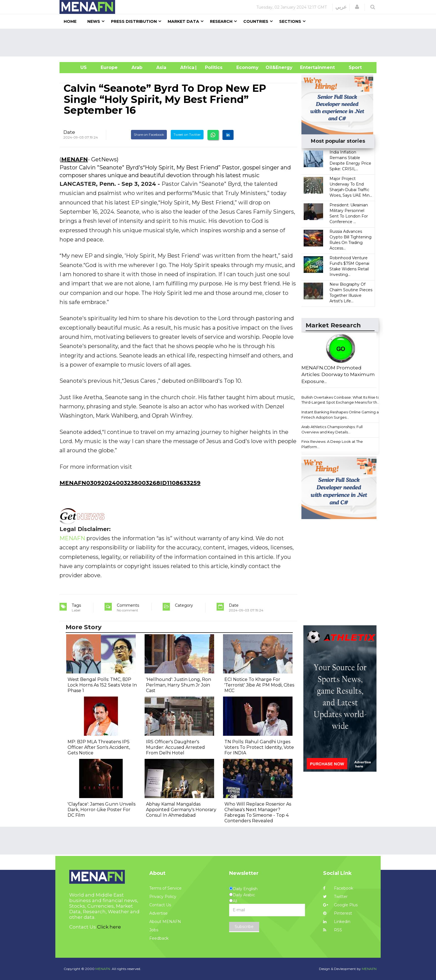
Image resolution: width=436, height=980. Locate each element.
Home (70, 21)
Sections (290, 21)
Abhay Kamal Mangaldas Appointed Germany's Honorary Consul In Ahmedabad (181, 810)
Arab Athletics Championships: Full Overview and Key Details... (332, 429)
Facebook (338, 888)
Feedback (159, 938)
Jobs (154, 930)
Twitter (335, 897)
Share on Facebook (149, 134)
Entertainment (309, 67)
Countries (256, 21)
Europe (109, 67)
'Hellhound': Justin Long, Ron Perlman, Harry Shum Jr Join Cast (179, 685)
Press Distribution (134, 21)
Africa (187, 67)
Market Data (183, 21)
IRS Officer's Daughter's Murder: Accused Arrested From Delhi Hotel (175, 747)
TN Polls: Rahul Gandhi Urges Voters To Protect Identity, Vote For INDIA (259, 747)
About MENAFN (165, 922)
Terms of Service (165, 888)
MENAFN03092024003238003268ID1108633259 (130, 483)
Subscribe (244, 927)
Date (69, 132)
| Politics (212, 67)
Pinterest (338, 913)
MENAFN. (103, 969)
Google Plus (340, 905)
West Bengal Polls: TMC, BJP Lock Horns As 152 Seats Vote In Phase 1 (102, 685)
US (77, 67)
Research (221, 21)
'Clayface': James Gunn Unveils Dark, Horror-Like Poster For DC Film (101, 810)
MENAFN (75, 159)
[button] (357, 7)
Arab (137, 67)
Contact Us (160, 905)
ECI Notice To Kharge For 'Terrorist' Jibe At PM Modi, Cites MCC (259, 685)
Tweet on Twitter (187, 134)
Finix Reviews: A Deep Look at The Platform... (332, 444)
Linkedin (337, 922)
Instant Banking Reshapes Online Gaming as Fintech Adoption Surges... (341, 415)
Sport (352, 67)
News (94, 21)
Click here (109, 927)
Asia (161, 67)
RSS (333, 930)
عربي (341, 7)
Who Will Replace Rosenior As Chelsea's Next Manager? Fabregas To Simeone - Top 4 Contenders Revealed (258, 812)
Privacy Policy (163, 897)
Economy (247, 67)
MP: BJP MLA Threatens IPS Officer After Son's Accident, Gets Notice (99, 747)
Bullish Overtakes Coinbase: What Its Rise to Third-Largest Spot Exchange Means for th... (341, 400)
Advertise (158, 913)
